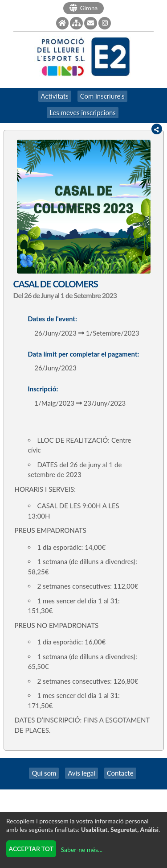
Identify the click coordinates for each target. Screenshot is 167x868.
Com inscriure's (102, 96)
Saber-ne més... (82, 849)
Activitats (55, 96)
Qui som (44, 773)
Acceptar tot (31, 849)
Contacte (120, 773)
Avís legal (81, 773)
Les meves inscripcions (83, 112)
